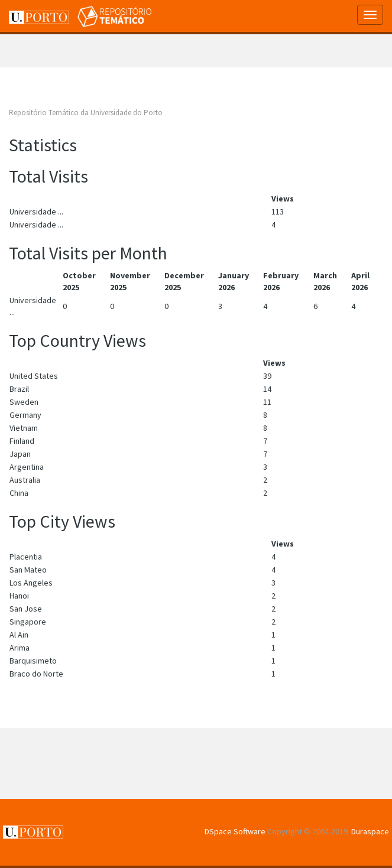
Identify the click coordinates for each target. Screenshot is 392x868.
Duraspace (370, 831)
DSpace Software (235, 831)
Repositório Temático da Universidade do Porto (86, 113)
